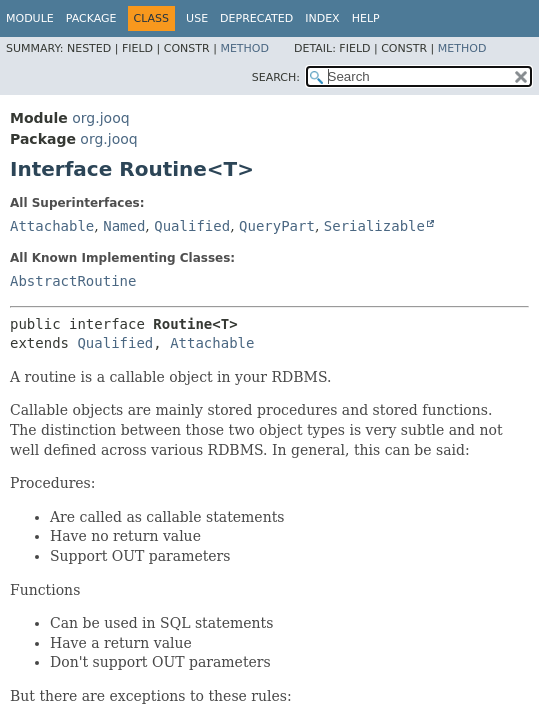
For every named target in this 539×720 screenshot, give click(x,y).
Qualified (192, 226)
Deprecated (256, 18)
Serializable (374, 226)
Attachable (52, 226)
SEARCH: (276, 77)
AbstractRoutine (73, 281)
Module (30, 18)
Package (91, 18)
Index (322, 18)
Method (244, 48)
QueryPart (277, 226)
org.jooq (100, 118)
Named (124, 226)
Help (366, 18)
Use (197, 18)
